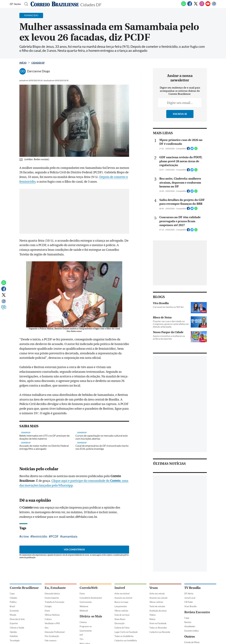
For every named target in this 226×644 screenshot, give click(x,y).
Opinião (13, 632)
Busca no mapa (121, 602)
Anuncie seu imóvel (123, 598)
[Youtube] (208, 5)
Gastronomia (86, 602)
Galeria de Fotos (122, 628)
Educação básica (52, 593)
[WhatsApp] (184, 5)
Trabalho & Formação (54, 602)
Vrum (154, 588)
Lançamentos (121, 606)
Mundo (13, 615)
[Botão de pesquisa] (25, 4)
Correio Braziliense (24, 588)
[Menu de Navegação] (16, 4)
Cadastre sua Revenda (160, 632)
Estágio (48, 606)
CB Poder (189, 602)
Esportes (14, 623)
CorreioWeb (89, 588)
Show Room (120, 619)
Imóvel (120, 588)
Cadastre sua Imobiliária (126, 640)
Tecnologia (15, 640)
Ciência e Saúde (17, 628)
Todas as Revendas (158, 628)
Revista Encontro (197, 612)
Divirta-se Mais (91, 616)
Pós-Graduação (52, 636)
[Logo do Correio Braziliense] (55, 4)
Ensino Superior (52, 598)
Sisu (47, 628)
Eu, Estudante (55, 588)
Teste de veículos (157, 606)
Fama (82, 593)
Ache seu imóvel (122, 593)
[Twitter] (196, 5)
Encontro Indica (191, 631)
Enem (47, 611)
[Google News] (214, 5)
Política (13, 602)
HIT (81, 635)
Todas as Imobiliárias (124, 636)
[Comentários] (4, 309)
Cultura (48, 619)
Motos (152, 619)
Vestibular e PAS (52, 623)
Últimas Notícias (52, 615)
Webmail (84, 611)
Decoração (119, 623)
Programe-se (86, 626)
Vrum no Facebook (158, 623)
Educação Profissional (55, 632)
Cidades (13, 598)
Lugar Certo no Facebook (126, 632)
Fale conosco (51, 640)
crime (25, 536)
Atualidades (190, 626)
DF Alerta (189, 593)
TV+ (82, 639)
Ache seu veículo (157, 593)
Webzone (84, 606)
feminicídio (40, 536)
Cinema (83, 622)
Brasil (12, 606)
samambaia (70, 536)
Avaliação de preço (158, 611)
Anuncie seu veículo (158, 598)
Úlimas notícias (121, 611)
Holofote (14, 636)
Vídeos (153, 615)
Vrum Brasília (190, 606)
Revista (188, 622)
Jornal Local (190, 598)
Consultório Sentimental (91, 598)
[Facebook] (190, 5)
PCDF (55, 536)
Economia (14, 611)
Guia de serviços (122, 615)
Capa (12, 593)
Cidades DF (91, 4)
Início (23, 63)
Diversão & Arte (17, 619)
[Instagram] (202, 5)
